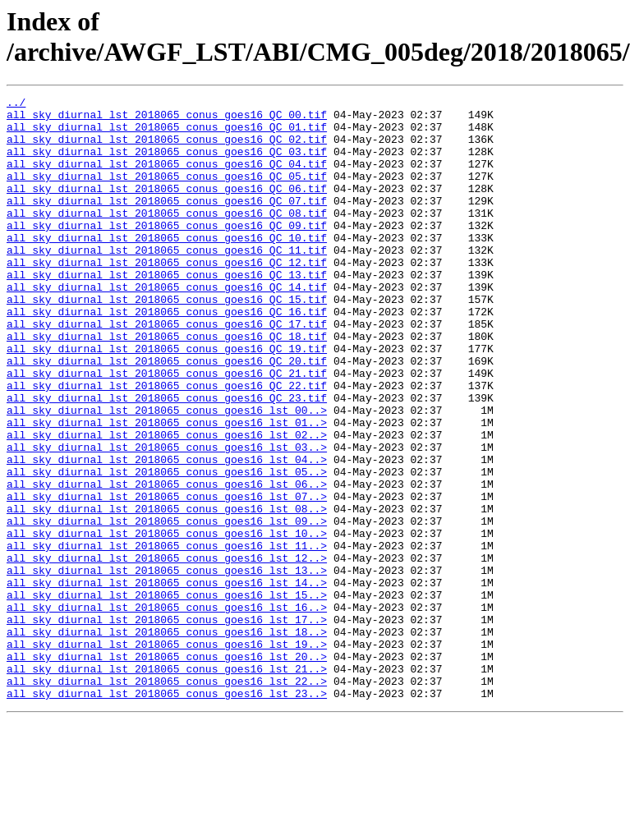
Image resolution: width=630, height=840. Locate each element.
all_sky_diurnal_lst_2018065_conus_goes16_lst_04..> (167, 533)
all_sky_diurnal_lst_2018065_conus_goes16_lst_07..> (167, 577)
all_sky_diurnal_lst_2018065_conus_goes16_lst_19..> (167, 755)
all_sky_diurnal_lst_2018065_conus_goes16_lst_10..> (167, 622)
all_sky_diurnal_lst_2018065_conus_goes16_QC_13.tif (167, 311)
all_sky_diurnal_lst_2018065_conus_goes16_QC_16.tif (167, 356)
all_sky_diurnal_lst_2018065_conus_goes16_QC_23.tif (167, 459)
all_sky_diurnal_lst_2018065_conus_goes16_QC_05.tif (167, 193)
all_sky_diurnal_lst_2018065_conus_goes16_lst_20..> (167, 769)
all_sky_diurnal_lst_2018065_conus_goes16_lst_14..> (167, 681)
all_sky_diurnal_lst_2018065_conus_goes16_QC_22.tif (167, 444)
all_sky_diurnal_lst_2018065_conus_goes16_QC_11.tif (167, 282)
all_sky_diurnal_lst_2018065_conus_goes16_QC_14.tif (167, 326)
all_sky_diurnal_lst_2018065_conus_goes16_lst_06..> (167, 562)
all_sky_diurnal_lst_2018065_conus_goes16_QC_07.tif (167, 223)
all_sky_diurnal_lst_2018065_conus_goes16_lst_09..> (167, 607)
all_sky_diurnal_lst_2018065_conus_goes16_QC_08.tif (167, 237)
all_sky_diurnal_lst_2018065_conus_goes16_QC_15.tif (167, 341)
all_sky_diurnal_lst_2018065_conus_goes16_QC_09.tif (167, 252)
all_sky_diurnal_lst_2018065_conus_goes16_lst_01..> (167, 489)
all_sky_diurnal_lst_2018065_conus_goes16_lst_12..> (167, 651)
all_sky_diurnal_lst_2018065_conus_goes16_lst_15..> (167, 695)
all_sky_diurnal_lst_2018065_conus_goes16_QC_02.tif (167, 149)
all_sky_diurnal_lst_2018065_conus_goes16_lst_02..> (167, 503)
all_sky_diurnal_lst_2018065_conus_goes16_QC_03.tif (167, 163)
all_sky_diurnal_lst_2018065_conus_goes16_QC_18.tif (167, 385)
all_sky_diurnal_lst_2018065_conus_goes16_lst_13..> (167, 666)
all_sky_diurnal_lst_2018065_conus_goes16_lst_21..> (167, 784)
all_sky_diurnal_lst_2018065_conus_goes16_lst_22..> (167, 799)
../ (16, 104)
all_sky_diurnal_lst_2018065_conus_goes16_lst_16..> (167, 710)
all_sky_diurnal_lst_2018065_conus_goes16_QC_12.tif (167, 296)
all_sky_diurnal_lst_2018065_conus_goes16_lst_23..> (167, 814)
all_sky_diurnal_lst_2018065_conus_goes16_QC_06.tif (167, 208)
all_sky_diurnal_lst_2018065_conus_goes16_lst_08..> (167, 592)
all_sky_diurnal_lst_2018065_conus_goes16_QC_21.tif (167, 429)
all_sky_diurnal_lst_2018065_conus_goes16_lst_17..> (167, 725)
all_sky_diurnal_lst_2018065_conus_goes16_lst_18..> (167, 740)
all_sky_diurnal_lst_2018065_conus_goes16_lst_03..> (167, 518)
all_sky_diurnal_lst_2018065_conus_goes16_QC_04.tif (167, 178)
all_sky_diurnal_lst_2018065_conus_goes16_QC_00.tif (167, 119)
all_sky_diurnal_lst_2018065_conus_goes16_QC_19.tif (167, 400)
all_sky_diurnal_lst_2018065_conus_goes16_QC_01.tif (167, 134)
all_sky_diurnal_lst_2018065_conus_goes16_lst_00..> (167, 474)
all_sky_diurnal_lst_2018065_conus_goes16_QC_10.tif (167, 267)
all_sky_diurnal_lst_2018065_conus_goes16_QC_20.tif (167, 415)
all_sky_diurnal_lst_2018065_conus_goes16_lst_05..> (167, 548)
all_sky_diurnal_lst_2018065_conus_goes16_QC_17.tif (167, 370)
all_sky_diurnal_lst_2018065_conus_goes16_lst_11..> (167, 636)
